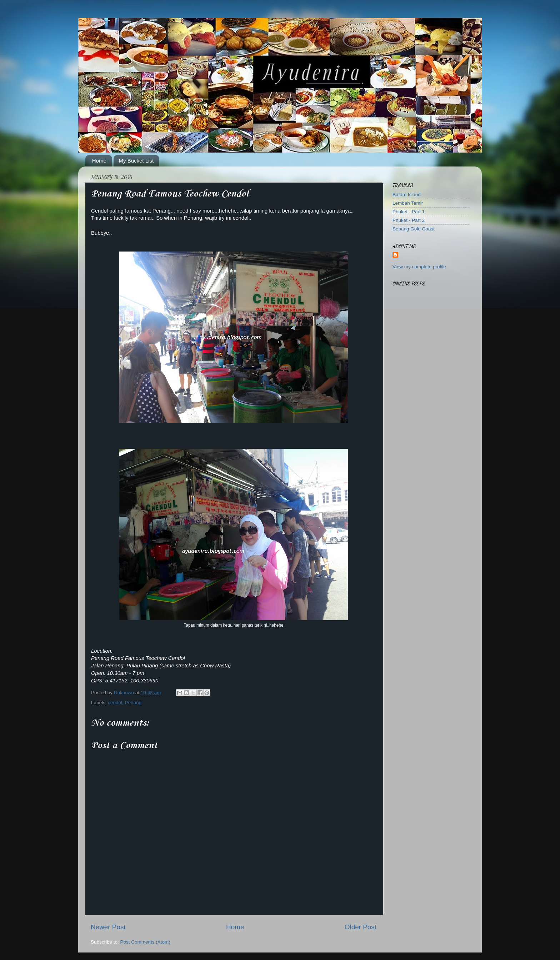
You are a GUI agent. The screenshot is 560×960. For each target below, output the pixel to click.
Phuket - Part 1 (409, 212)
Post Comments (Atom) (145, 942)
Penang (133, 703)
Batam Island (407, 195)
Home (99, 161)
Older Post (361, 927)
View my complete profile (419, 267)
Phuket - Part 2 (409, 220)
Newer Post (108, 927)
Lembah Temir (408, 203)
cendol (115, 703)
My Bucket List (136, 161)
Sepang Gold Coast (414, 229)
